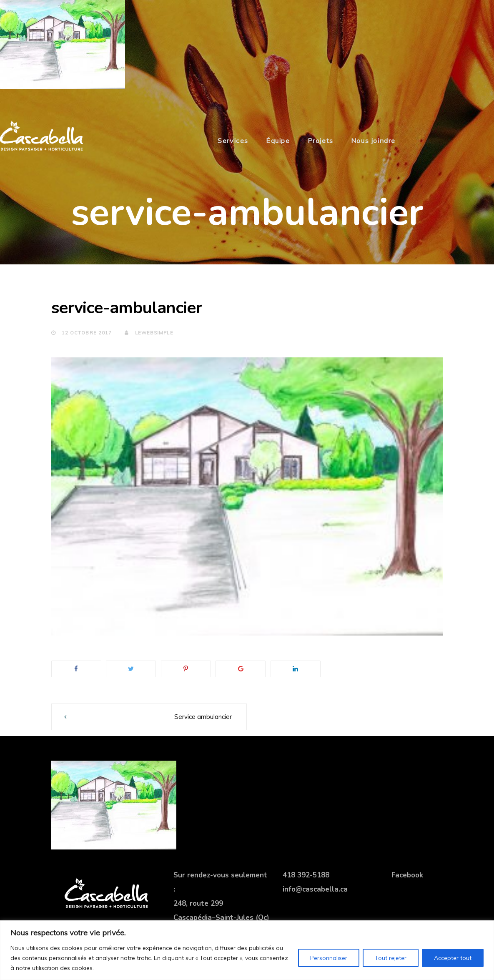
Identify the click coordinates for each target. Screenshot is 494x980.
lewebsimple (149, 333)
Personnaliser (329, 958)
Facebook (407, 875)
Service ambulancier (203, 717)
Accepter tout (453, 958)
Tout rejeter (391, 958)
